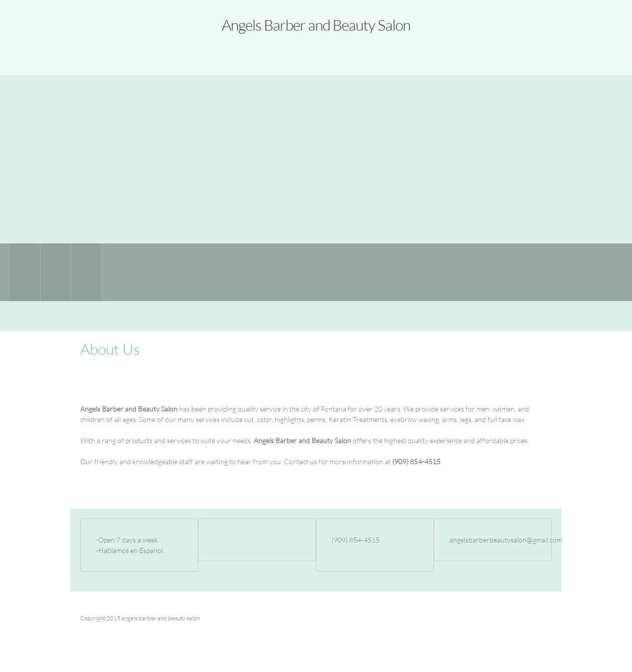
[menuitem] (25, 272)
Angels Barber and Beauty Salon (316, 25)
